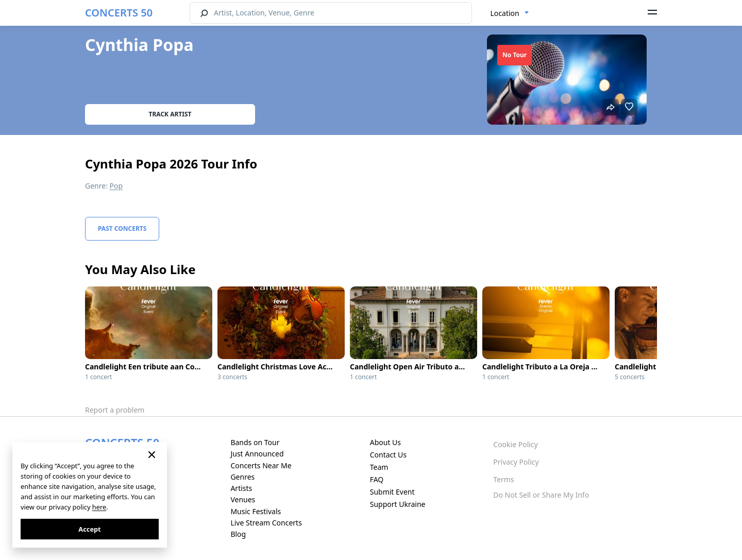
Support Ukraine (398, 504)
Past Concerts (122, 228)
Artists (241, 488)
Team (379, 467)
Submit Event (392, 492)
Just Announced (257, 454)
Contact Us (388, 455)
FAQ (377, 479)
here (99, 507)
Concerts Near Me (261, 465)
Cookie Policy (515, 444)
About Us (385, 442)
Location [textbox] (505, 13)
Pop (116, 186)
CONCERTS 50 (119, 13)
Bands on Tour (255, 442)
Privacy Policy (516, 462)
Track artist (170, 114)
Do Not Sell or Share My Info (541, 495)
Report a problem (115, 410)
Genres (242, 477)
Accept (89, 529)
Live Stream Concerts (266, 523)
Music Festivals (256, 511)
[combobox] (510, 13)
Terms (503, 479)
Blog (238, 534)
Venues (243, 499)
